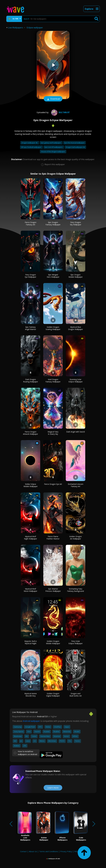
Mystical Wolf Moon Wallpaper (30, 590)
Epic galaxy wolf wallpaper (51, 143)
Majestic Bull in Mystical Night (31, 642)
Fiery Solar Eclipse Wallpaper (76, 642)
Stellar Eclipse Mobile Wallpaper (31, 485)
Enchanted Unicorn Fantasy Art (76, 485)
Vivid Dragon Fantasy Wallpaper (53, 381)
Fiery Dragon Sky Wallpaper (76, 223)
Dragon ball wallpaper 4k (75, 147)
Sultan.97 (60, 112)
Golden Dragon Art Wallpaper (76, 538)
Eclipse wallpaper (35, 28)
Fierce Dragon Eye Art (53, 484)
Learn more (53, 788)
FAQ (76, 851)
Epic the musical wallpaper (74, 143)
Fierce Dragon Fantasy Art (31, 223)
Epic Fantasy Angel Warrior (31, 328)
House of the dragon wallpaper (53, 152)
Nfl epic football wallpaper (31, 147)
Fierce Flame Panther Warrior (53, 538)
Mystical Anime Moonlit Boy (31, 695)
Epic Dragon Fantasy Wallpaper (53, 223)
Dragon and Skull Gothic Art (76, 695)
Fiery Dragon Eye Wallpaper (30, 276)
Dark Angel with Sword (76, 432)
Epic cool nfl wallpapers (54, 147)
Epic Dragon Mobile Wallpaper (76, 276)
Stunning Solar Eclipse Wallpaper (76, 381)
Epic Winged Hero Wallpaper (53, 276)
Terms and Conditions (49, 851)
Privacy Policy (66, 851)
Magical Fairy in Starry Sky (53, 433)
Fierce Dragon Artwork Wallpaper (30, 433)
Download (53, 99)
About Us (33, 851)
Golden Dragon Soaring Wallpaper (53, 328)
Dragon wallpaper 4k (30, 143)
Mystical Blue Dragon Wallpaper (76, 328)
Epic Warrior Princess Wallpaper (53, 590)
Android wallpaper (31, 721)
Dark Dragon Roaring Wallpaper (31, 381)
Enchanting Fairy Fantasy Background (76, 590)
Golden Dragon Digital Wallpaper (53, 695)
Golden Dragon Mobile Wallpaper (53, 642)
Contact (23, 851)
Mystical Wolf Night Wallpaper (30, 538)
